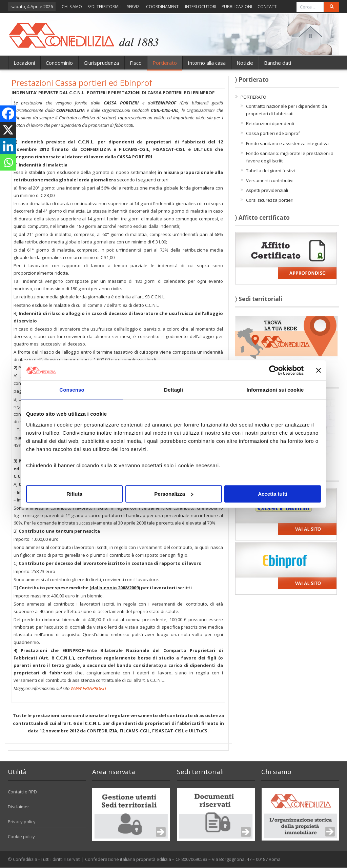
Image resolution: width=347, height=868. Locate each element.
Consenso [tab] (72, 390)
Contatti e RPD (22, 792)
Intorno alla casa (207, 63)
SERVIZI (134, 7)
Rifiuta (74, 494)
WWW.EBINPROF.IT (88, 688)
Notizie (245, 63)
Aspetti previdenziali (267, 190)
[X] (8, 130)
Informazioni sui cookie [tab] (275, 390)
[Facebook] (8, 114)
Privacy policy (22, 822)
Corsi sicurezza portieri (270, 200)
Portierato (165, 63)
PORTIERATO (253, 97)
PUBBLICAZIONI (237, 7)
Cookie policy (21, 836)
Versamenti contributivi (270, 180)
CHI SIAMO (72, 7)
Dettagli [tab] (173, 390)
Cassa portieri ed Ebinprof (273, 133)
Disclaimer (18, 807)
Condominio (59, 63)
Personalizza (174, 494)
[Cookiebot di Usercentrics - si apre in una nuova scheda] (274, 370)
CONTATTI (268, 7)
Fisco (136, 63)
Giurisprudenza (101, 63)
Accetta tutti (273, 494)
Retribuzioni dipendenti (270, 123)
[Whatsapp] (8, 162)
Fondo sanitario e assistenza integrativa (287, 143)
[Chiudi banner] (319, 370)
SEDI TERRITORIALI (105, 7)
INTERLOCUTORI (201, 7)
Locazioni (24, 63)
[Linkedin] (8, 146)
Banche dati (278, 63)
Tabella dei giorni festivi (270, 171)
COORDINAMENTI (163, 7)
